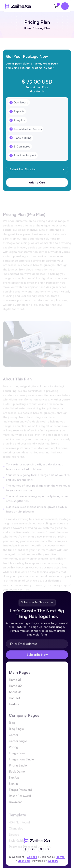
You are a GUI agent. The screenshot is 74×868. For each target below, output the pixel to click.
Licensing (24, 861)
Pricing (13, 755)
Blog (12, 731)
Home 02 (15, 692)
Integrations (17, 761)
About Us (15, 698)
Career (14, 743)
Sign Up (14, 786)
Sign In (13, 792)
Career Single (18, 749)
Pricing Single (18, 773)
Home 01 (15, 685)
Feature (14, 710)
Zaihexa (32, 857)
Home (28, 28)
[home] (18, 6)
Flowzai (60, 857)
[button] (56, 6)
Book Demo (17, 779)
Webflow (53, 861)
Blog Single (16, 737)
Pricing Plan (42, 28)
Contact (14, 704)
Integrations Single (21, 767)
